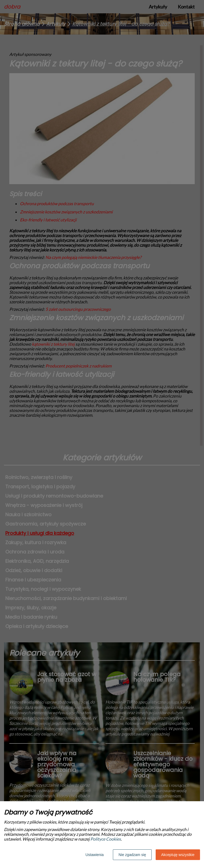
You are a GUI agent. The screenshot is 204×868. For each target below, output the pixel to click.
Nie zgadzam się (132, 855)
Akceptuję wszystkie (178, 855)
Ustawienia (95, 855)
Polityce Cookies (106, 839)
